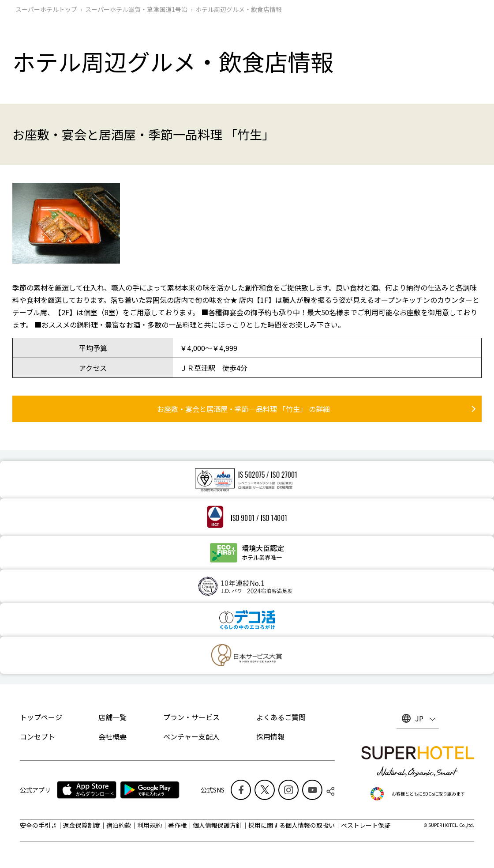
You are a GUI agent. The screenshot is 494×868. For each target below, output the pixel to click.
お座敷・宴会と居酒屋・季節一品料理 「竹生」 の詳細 (243, 409)
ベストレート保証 (366, 825)
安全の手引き (38, 825)
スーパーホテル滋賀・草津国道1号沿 (136, 9)
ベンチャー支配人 (191, 736)
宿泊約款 (119, 825)
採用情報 (270, 736)
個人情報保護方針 (217, 825)
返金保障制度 (82, 825)
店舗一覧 (112, 717)
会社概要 (112, 736)
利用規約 (150, 825)
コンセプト (37, 736)
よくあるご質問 (281, 717)
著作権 (177, 825)
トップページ (41, 717)
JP (419, 718)
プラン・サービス (191, 717)
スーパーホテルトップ (46, 9)
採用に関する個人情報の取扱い (292, 825)
